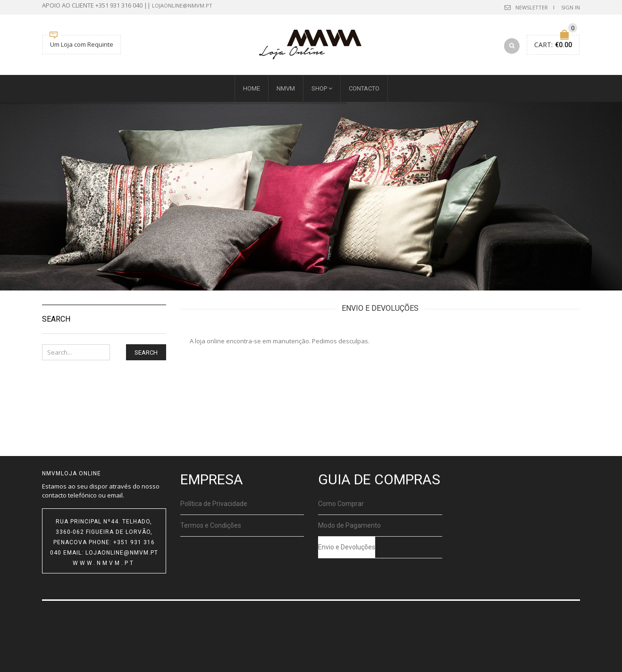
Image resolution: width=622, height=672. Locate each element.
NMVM (286, 88)
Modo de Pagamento (349, 525)
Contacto (364, 88)
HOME (252, 88)
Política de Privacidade (214, 504)
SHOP (319, 88)
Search (146, 353)
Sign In (571, 7)
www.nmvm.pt (104, 563)
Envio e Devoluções (347, 547)
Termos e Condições (211, 525)
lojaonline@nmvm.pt (182, 5)
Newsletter (532, 7)
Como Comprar (341, 504)
